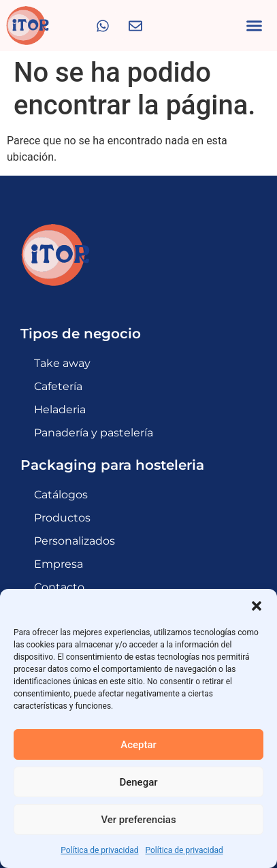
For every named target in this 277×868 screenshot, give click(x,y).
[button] (257, 606)
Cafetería (58, 386)
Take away (62, 363)
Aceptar (138, 745)
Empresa (59, 564)
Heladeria (60, 409)
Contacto (59, 587)
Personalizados (75, 541)
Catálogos (61, 495)
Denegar (138, 782)
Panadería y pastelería (94, 433)
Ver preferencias (138, 820)
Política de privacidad (99, 850)
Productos (62, 518)
